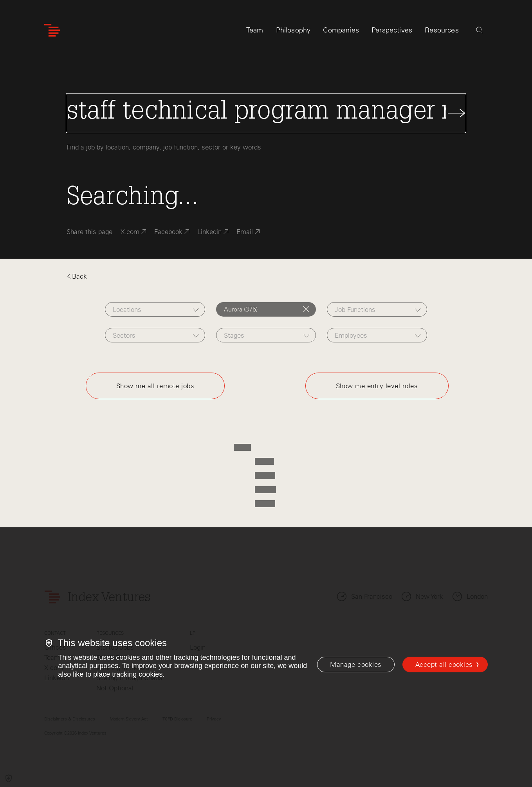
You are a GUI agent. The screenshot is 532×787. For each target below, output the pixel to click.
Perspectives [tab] (392, 30)
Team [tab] (255, 30)
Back (77, 276)
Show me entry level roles (377, 386)
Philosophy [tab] (293, 30)
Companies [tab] (341, 30)
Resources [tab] (442, 30)
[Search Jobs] (266, 113)
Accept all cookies (444, 665)
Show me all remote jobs (155, 386)
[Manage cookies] (356, 665)
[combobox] (155, 309)
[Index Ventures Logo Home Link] (52, 30)
